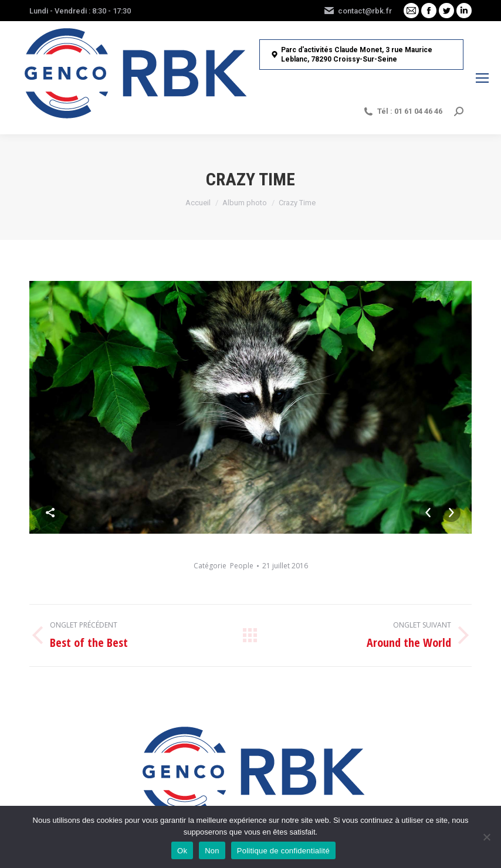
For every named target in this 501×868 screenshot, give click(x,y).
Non (212, 851)
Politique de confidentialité (283, 851)
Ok (182, 851)
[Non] (486, 837)
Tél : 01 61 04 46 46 (402, 111)
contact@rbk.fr (358, 11)
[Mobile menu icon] (482, 78)
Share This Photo (50, 513)
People (242, 566)
